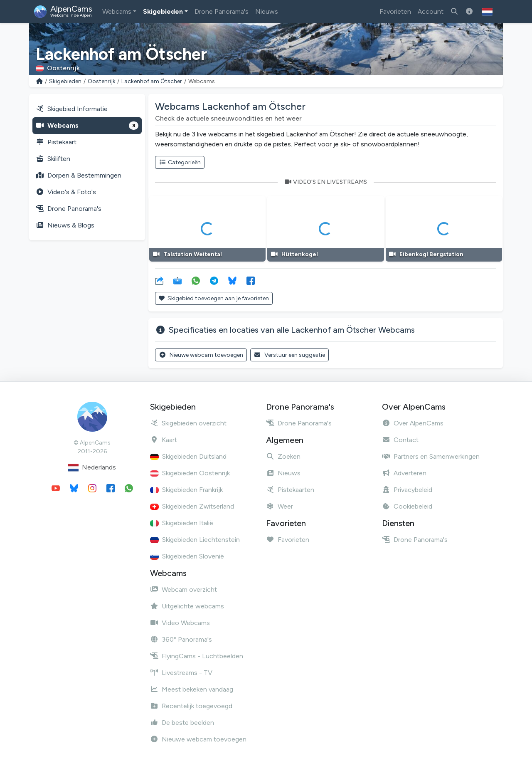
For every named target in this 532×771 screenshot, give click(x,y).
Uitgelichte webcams (187, 606)
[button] (487, 12)
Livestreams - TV (181, 673)
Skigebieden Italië (182, 523)
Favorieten (395, 11)
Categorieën (180, 162)
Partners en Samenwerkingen (431, 456)
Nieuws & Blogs (65, 225)
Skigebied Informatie (72, 109)
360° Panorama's (181, 639)
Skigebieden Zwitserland (192, 506)
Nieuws (267, 11)
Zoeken (283, 456)
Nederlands (92, 468)
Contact (400, 440)
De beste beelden (182, 723)
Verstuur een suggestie (290, 355)
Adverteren (404, 473)
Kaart (164, 440)
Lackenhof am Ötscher (152, 81)
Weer (280, 506)
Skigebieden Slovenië (187, 556)
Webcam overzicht (183, 589)
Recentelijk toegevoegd (191, 706)
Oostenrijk (102, 81)
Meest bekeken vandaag (192, 689)
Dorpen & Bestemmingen (79, 175)
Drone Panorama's (222, 11)
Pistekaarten (290, 490)
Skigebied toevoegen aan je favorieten (214, 298)
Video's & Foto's (66, 192)
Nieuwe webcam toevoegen (201, 355)
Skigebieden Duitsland (188, 456)
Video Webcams (180, 623)
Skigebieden (163, 11)
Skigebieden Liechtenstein (195, 540)
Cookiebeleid (407, 506)
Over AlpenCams (413, 423)
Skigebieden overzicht (188, 423)
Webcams (117, 11)
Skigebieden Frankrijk (186, 490)
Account (431, 11)
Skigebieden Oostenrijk (190, 473)
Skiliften (53, 159)
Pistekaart (56, 142)
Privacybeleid (407, 490)
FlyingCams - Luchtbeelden (197, 656)
